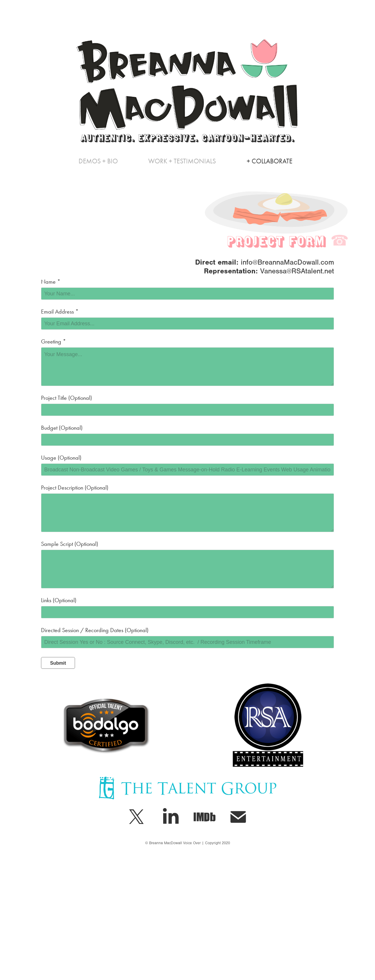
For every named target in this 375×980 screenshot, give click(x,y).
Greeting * (53, 341)
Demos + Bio (98, 161)
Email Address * (60, 312)
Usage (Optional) (61, 458)
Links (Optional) (59, 600)
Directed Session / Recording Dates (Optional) (95, 630)
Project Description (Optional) (75, 488)
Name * (51, 282)
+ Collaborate (270, 161)
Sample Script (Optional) (70, 544)
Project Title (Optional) (67, 398)
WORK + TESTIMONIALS (182, 161)
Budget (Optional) (62, 428)
